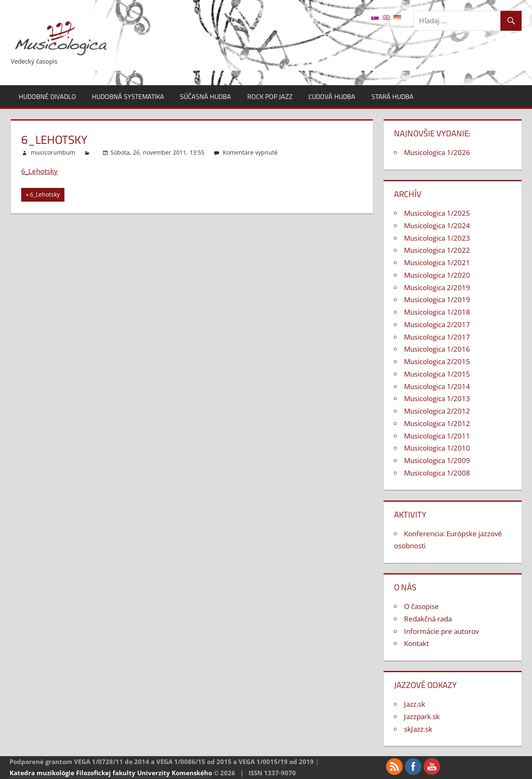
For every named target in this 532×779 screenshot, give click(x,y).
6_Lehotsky (39, 171)
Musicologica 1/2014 (437, 386)
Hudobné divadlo (47, 96)
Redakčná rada (428, 619)
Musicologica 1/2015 (437, 374)
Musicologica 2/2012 (437, 411)
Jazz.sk (415, 704)
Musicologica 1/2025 (437, 213)
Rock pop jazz (270, 96)
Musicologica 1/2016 (437, 349)
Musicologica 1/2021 (437, 263)
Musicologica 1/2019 (437, 300)
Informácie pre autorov (441, 631)
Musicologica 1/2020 (437, 275)
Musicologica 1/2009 (437, 460)
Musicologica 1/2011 (437, 436)
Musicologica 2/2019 (437, 287)
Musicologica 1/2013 (437, 398)
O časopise (421, 606)
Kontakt (416, 643)
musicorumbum (53, 152)
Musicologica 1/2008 (437, 473)
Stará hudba (393, 96)
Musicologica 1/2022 (437, 250)
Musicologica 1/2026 (437, 152)
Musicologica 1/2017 (437, 337)
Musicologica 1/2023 (437, 238)
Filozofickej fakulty (106, 773)
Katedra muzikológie (42, 773)
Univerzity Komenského (175, 773)
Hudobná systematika (128, 96)
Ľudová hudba (332, 96)
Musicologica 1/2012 (437, 423)
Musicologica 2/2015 (437, 361)
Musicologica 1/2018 (437, 312)
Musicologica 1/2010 (437, 448)
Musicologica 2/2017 (437, 324)
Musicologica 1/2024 (437, 226)
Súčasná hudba (206, 96)
